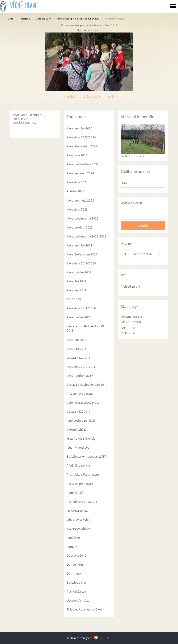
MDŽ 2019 (74, 299)
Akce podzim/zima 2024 (83, 164)
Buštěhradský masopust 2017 (86, 456)
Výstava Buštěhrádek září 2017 (87, 385)
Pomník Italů (75, 493)
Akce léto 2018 (77, 340)
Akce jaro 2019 (43, 19)
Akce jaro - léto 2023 (80, 200)
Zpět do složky (92, 96)
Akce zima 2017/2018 (81, 367)
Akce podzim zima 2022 (83, 218)
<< (126, 254)
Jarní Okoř (73, 537)
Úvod (11, 19)
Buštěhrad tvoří (77, 582)
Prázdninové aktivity (80, 394)
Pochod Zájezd (76, 591)
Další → (113, 96)
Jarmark (72, 546)
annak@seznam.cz (25, 122)
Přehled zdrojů (130, 286)
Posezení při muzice (80, 484)
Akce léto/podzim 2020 (82, 254)
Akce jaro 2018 (77, 349)
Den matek (74, 573)
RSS (107, 638)
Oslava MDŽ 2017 (79, 411)
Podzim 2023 (76, 191)
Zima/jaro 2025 (77, 155)
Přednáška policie (78, 465)
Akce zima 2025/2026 (81, 137)
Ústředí (126, 183)
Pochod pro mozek (132, 156)
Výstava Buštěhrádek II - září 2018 (85, 328)
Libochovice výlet (78, 520)
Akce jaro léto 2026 (80, 128)
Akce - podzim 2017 (80, 376)
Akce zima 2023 (77, 209)
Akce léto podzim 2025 (82, 146)
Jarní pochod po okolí (81, 420)
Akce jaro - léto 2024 (80, 173)
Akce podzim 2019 (79, 272)
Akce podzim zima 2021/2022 (87, 236)
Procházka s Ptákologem (83, 474)
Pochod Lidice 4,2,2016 (82, 502)
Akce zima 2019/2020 (81, 263)
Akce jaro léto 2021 (80, 245)
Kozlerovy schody (78, 529)
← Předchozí (68, 96)
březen (139, 254)
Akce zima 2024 (77, 182)
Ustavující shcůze (78, 600)
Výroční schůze (77, 429)
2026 (149, 254)
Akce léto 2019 (77, 281)
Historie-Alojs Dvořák (81, 438)
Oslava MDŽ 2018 (79, 358)
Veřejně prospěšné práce (83, 402)
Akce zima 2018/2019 (81, 308)
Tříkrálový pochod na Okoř (84, 609)
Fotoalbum (25, 19)
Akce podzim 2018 (79, 317)
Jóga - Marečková (78, 447)
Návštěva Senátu (78, 511)
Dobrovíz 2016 (77, 555)
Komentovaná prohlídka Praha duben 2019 (78, 19)
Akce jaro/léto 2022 (80, 227)
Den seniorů (75, 564)
